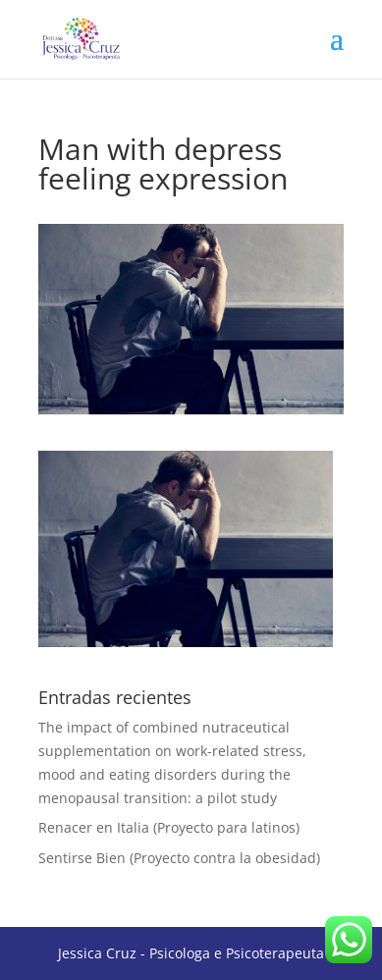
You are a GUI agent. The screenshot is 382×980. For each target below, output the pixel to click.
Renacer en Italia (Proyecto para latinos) (169, 827)
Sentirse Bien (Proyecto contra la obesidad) (179, 858)
